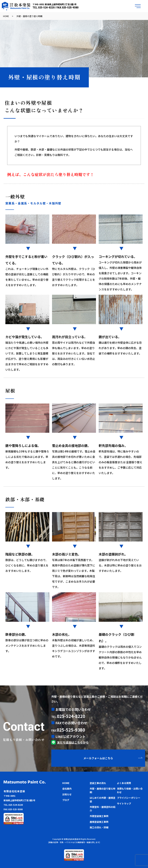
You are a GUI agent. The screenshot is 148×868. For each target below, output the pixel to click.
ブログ (66, 800)
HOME (6, 16)
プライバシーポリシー (129, 798)
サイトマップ (124, 803)
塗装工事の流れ (98, 783)
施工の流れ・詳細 (99, 827)
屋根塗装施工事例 (99, 822)
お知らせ (67, 794)
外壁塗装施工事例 (99, 816)
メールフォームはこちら (98, 758)
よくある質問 (124, 783)
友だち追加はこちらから (73, 742)
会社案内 (67, 789)
